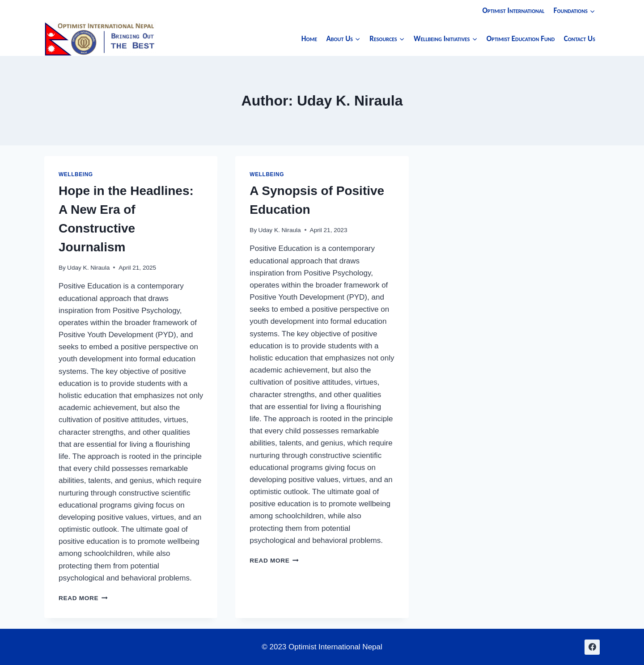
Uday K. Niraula (88, 268)
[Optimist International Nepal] (100, 39)
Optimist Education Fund (521, 39)
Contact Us (580, 39)
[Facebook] (592, 647)
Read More (83, 598)
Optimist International (514, 11)
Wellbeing (76, 174)
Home (309, 39)
